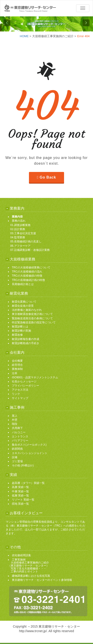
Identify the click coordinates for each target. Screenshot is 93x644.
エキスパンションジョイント (30, 453)
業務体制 (17, 369)
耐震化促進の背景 (23, 306)
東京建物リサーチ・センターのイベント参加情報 (42, 580)
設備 (15, 457)
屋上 (15, 416)
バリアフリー (20, 441)
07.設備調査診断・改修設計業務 (30, 250)
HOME (24, 36)
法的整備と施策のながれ (27, 310)
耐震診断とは (20, 327)
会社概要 (17, 361)
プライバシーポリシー (26, 386)
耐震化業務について (24, 302)
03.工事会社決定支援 (23, 233)
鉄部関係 (17, 449)
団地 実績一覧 (20, 504)
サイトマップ (20, 398)
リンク (16, 394)
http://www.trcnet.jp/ (33, 631)
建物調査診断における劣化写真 (31, 576)
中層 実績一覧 (20, 491)
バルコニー (19, 432)
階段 (15, 424)
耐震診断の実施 (21, 331)
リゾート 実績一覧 (23, 500)
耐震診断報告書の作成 (26, 339)
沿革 (15, 373)
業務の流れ (19, 221)
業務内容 (17, 217)
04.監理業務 (18, 237)
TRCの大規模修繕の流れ (27, 272)
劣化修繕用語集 (21, 555)
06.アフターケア (20, 246)
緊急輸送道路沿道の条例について (32, 318)
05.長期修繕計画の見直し (26, 241)
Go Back (48, 177)
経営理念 (17, 365)
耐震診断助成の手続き (26, 343)
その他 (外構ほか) (23, 465)
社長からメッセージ (24, 382)
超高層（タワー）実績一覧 (28, 483)
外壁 (15, 420)
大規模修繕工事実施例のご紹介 (53, 36)
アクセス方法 (20, 390)
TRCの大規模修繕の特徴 (27, 276)
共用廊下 (17, 428)
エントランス (20, 436)
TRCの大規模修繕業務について (31, 267)
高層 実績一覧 (20, 487)
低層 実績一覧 (20, 496)
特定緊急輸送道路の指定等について (34, 322)
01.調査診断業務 (20, 225)
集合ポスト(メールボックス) (29, 445)
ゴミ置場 (17, 461)
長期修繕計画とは (23, 284)
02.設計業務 (18, 229)
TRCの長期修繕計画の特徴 (28, 280)
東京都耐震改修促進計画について (32, 314)
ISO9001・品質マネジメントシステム (35, 377)
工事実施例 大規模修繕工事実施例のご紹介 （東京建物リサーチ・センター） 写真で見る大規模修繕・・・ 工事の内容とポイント (28, 566)
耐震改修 (17, 335)
